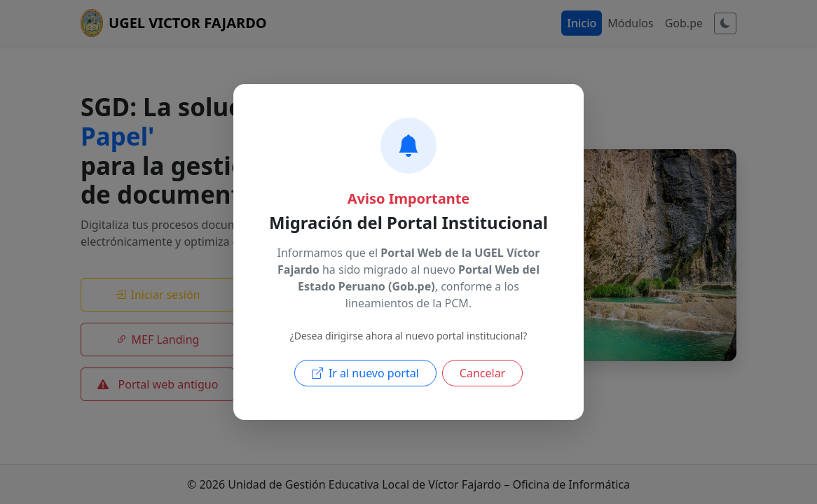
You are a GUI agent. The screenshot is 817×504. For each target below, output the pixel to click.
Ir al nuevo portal (365, 373)
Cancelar (482, 373)
